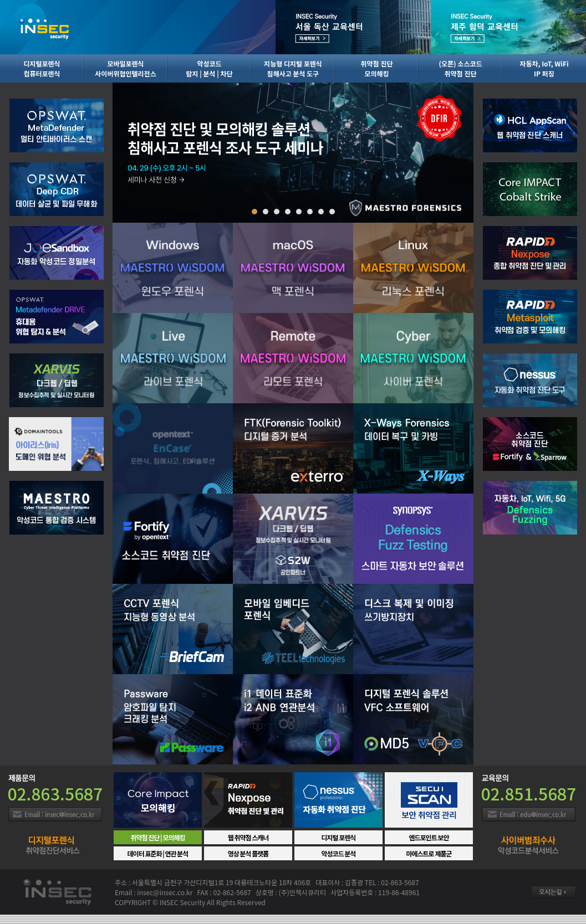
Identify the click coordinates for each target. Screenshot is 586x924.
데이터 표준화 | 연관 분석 (158, 853)
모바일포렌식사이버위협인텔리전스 (125, 68)
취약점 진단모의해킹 (377, 68)
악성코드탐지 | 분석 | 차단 (209, 68)
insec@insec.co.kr (165, 892)
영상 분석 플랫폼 (248, 853)
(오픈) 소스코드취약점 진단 (460, 68)
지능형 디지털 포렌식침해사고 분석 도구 (293, 68)
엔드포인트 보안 (429, 837)
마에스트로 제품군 (429, 853)
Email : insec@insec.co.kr (55, 814)
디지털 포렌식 (339, 837)
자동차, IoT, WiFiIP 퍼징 (544, 68)
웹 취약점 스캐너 (248, 837)
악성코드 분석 (339, 853)
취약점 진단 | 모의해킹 (157, 837)
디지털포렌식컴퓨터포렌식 (42, 68)
